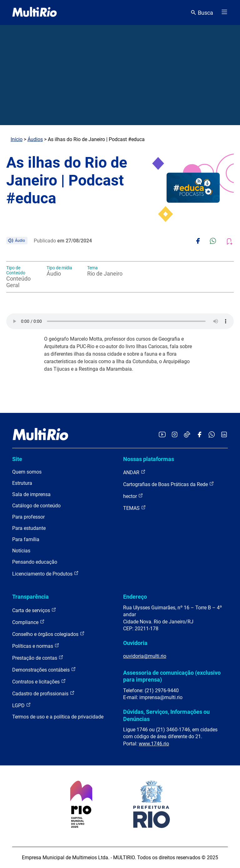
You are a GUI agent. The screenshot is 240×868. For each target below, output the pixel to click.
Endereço (135, 597)
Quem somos (27, 472)
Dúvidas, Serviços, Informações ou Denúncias (166, 715)
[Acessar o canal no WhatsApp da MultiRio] (212, 435)
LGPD (22, 705)
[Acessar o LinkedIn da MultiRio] (224, 435)
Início (17, 139)
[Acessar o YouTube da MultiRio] (162, 435)
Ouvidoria (135, 643)
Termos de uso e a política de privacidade (58, 717)
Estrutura (22, 483)
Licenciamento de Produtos (45, 574)
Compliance (28, 622)
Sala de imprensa (31, 494)
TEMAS (135, 508)
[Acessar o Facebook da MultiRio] (199, 435)
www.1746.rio (154, 744)
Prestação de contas (38, 658)
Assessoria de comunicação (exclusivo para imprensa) (172, 676)
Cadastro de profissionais (43, 693)
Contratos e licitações (39, 681)
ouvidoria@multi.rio (145, 656)
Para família (26, 539)
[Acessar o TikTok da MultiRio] (187, 435)
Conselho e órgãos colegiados (48, 634)
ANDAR (134, 472)
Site (17, 459)
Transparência (30, 597)
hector (133, 496)
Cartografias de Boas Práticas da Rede (169, 484)
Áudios (35, 139)
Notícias (21, 551)
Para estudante (29, 528)
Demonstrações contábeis (44, 670)
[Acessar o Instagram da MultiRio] (175, 435)
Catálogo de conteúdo (36, 506)
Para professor (28, 517)
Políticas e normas (36, 646)
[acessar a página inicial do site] (35, 13)
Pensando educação (35, 562)
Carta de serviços (34, 610)
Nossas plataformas (149, 459)
